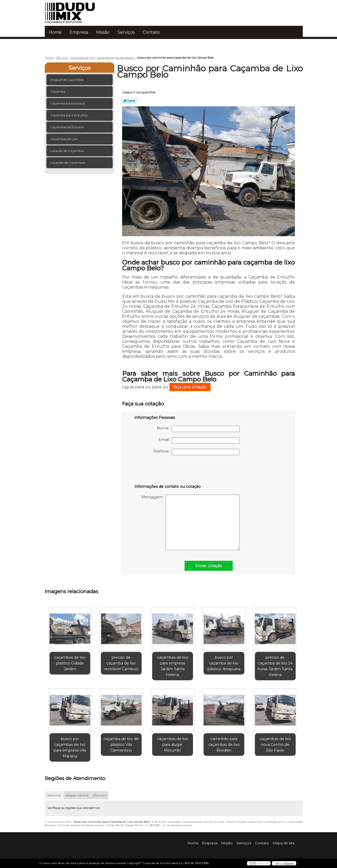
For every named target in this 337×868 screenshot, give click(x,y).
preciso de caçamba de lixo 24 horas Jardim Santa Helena (275, 666)
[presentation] (168, 471)
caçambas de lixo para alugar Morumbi (173, 745)
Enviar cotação (209, 566)
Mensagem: (190, 522)
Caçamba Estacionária (68, 103)
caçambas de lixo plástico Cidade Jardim (70, 663)
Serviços (126, 32)
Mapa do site (284, 843)
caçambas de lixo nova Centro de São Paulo (275, 745)
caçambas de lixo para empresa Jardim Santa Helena (173, 666)
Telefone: (196, 452)
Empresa (79, 32)
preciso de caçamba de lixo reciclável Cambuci (121, 663)
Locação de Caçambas (68, 151)
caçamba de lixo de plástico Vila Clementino (121, 745)
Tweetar (129, 101)
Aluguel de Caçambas (67, 80)
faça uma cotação (190, 387)
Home (55, 32)
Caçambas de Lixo (64, 139)
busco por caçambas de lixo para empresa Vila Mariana (70, 747)
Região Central (77, 795)
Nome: (198, 429)
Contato (151, 32)
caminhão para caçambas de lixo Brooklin (224, 745)
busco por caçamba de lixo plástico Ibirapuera (224, 663)
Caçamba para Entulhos (69, 115)
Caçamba (58, 91)
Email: (199, 440)
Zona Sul (100, 795)
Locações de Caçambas (68, 163)
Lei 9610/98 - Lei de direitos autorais (168, 825)
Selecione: (54, 795)
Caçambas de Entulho (68, 127)
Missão (103, 32)
